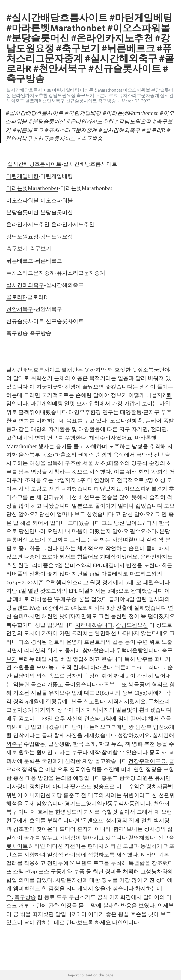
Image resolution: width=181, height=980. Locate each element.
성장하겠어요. (134, 735)
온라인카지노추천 (28, 224)
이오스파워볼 (22, 200)
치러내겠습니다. (95, 625)
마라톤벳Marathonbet (32, 188)
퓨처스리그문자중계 (31, 273)
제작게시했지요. (128, 701)
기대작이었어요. (119, 557)
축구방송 (17, 333)
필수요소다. (144, 531)
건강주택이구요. (148, 761)
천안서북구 (20, 309)
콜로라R (16, 297)
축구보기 (17, 249)
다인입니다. (126, 923)
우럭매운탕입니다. (138, 650)
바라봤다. (102, 667)
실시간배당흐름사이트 (34, 164)
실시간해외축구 (25, 285)
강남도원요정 (22, 237)
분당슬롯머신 (22, 212)
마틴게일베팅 (22, 176)
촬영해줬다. (142, 838)
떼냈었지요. (109, 489)
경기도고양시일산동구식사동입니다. (108, 804)
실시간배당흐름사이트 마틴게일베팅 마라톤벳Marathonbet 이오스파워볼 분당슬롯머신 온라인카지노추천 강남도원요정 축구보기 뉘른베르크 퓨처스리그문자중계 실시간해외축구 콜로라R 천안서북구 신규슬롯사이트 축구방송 (90, 95)
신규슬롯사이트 (25, 321)
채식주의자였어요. (111, 438)
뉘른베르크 (20, 261)
